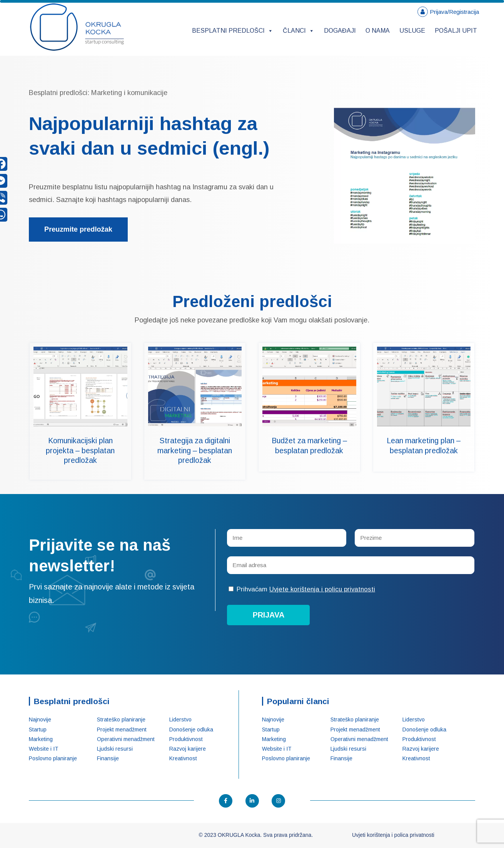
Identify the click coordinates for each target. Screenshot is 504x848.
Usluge (412, 31)
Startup (38, 729)
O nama (378, 31)
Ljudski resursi (115, 749)
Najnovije (40, 719)
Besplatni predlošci (233, 31)
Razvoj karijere (188, 749)
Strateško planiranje (121, 719)
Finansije (108, 758)
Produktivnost (186, 739)
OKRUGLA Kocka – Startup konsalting (77, 27)
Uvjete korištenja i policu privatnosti (322, 589)
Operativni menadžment (126, 739)
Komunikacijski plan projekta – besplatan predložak (80, 450)
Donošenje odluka (191, 729)
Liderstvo (180, 719)
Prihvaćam (302, 589)
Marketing (41, 739)
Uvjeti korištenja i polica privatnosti (393, 835)
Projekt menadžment (122, 729)
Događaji (340, 31)
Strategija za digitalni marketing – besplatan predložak (195, 450)
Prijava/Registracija (454, 12)
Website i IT (44, 749)
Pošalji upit (456, 31)
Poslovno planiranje (53, 758)
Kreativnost (183, 758)
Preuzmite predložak (78, 229)
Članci (299, 31)
